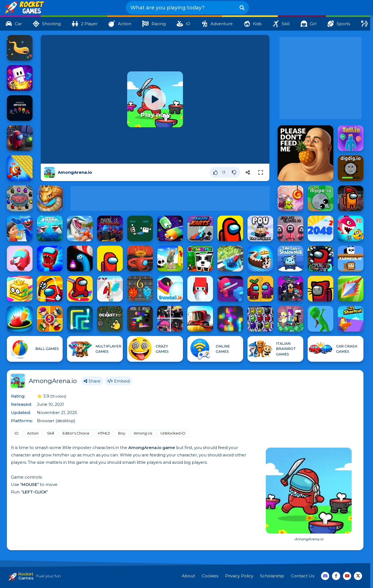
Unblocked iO (173, 433)
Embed (119, 381)
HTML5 (104, 433)
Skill (51, 433)
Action (33, 433)
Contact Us (303, 576)
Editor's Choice (76, 433)
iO (17, 433)
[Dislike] (235, 172)
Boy (122, 433)
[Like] (220, 172)
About (188, 576)
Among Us (143, 433)
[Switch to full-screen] (261, 172)
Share (92, 381)
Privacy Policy (239, 576)
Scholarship (272, 576)
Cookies (210, 576)
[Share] (248, 172)
